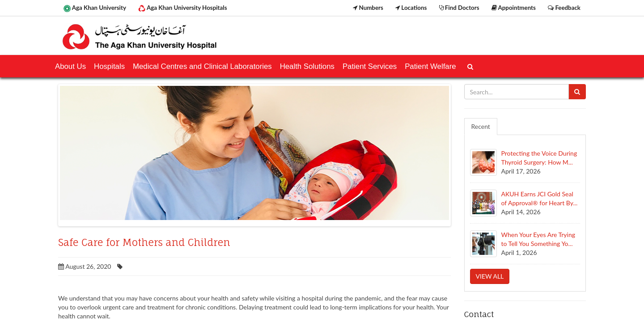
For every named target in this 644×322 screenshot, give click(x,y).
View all (490, 276)
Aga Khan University (95, 8)
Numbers (368, 8)
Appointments (514, 8)
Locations (411, 8)
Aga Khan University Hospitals (182, 8)
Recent (481, 126)
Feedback (564, 8)
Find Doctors (459, 8)
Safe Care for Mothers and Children (144, 242)
